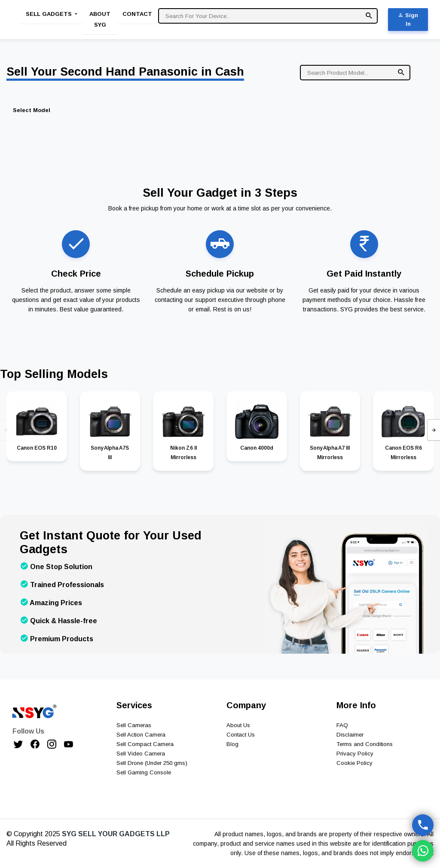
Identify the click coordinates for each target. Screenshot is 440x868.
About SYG (100, 19)
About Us (238, 725)
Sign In (408, 20)
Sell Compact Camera (145, 744)
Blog (232, 744)
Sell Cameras (134, 725)
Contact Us (241, 735)
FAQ (342, 725)
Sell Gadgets (50, 14)
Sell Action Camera (141, 735)
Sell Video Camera (141, 754)
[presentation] (6, 430)
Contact (137, 14)
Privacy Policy (355, 754)
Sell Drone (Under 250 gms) (152, 763)
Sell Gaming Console (144, 772)
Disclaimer (350, 735)
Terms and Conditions (365, 744)
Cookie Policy (354, 763)
